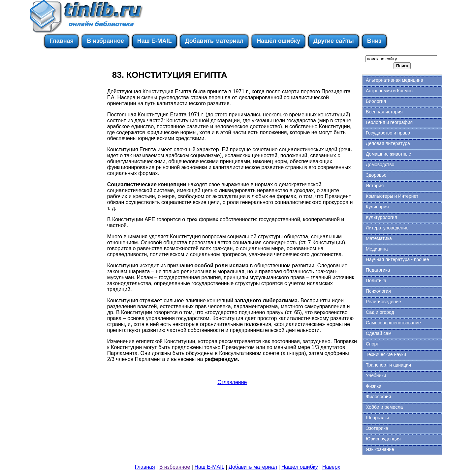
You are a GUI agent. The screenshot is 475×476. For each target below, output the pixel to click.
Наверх (331, 467)
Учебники (376, 375)
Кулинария (377, 207)
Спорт (372, 344)
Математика (379, 238)
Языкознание (380, 449)
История (375, 186)
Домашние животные (388, 154)
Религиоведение (383, 302)
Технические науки (386, 354)
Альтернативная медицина (395, 80)
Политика (376, 281)
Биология (376, 101)
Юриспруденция (383, 439)
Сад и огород (380, 312)
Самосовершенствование (393, 323)
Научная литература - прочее (397, 259)
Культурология (381, 217)
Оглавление (232, 382)
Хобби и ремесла (384, 407)
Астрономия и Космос (389, 91)
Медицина (377, 249)
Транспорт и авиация (388, 365)
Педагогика (378, 270)
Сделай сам (379, 333)
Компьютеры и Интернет (392, 196)
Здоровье (376, 175)
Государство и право (388, 133)
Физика (374, 386)
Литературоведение (387, 228)
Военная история (384, 112)
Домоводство (380, 164)
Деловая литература (388, 143)
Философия (378, 397)
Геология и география (389, 122)
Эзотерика (377, 428)
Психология (378, 291)
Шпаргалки (378, 418)
